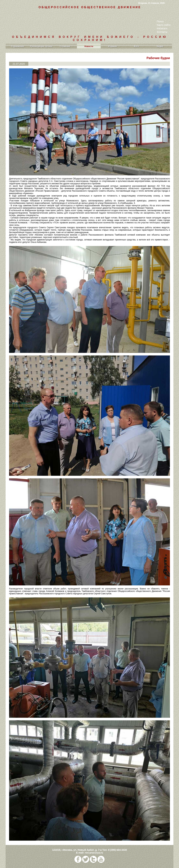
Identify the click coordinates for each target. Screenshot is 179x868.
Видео (160, 46)
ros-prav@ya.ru (94, 853)
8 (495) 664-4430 (117, 850)
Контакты (162, 32)
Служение (65, 46)
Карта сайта (164, 25)
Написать (162, 28)
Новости (89, 46)
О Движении (18, 46)
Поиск (160, 21)
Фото (136, 46)
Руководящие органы (41, 46)
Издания (113, 46)
